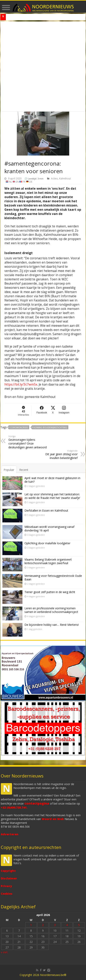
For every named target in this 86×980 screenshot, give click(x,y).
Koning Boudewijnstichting (50, 427)
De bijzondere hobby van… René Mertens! (52, 625)
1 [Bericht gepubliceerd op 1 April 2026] (31, 925)
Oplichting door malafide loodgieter (47, 543)
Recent (24, 470)
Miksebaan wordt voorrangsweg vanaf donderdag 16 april (49, 529)
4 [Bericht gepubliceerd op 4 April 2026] (67, 925)
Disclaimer (9, 878)
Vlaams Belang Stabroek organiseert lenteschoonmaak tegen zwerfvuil (48, 561)
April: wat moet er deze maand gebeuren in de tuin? (52, 480)
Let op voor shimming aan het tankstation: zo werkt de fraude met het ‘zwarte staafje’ (52, 496)
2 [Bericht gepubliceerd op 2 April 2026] (43, 925)
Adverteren (10, 834)
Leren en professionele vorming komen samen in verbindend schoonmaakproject (51, 610)
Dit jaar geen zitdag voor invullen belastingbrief (57, 454)
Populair (9, 470)
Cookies (7, 894)
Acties (54, 178)
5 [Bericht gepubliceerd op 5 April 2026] (79, 925)
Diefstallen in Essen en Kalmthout (46, 510)
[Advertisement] (43, 67)
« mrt (4, 952)
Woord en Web (53, 819)
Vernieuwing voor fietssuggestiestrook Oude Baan (53, 578)
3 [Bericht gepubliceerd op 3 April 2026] (55, 925)
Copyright (8, 871)
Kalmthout (65, 178)
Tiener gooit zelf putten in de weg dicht (50, 592)
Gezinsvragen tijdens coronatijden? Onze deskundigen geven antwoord (29, 442)
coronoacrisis (19, 427)
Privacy (6, 886)
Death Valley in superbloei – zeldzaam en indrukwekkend (40, 17)
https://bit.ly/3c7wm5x (21, 384)
